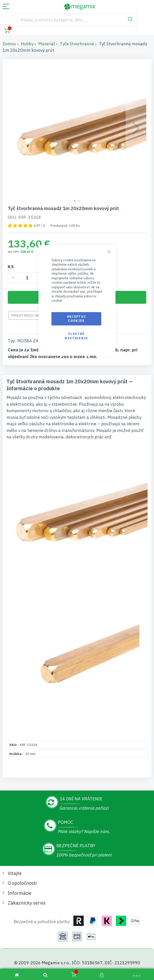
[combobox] (77, 20)
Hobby (27, 44)
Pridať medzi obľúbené (31, 315)
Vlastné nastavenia (76, 336)
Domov (9, 44)
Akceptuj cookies (76, 319)
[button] (75, 201)
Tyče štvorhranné (77, 44)
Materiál (47, 44)
